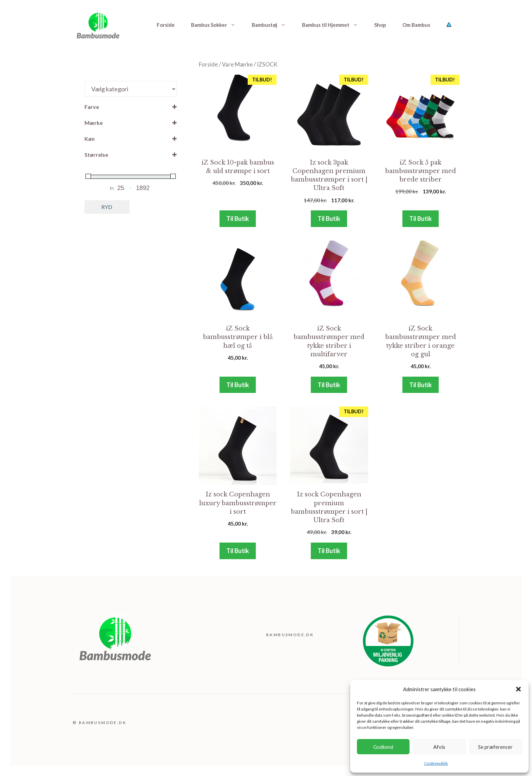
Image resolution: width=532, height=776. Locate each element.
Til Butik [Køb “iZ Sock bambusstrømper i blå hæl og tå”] (238, 385)
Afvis (439, 747)
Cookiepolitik (436, 763)
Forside (166, 25)
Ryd (107, 207)
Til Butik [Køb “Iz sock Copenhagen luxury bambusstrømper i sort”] (238, 551)
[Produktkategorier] (131, 89)
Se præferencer (495, 747)
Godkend (383, 747)
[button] (518, 689)
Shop (380, 25)
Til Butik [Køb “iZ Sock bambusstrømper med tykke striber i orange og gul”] (421, 385)
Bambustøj (273, 25)
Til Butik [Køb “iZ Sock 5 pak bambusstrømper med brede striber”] (421, 219)
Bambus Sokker (217, 25)
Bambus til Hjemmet (334, 25)
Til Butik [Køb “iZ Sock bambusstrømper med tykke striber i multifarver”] (329, 385)
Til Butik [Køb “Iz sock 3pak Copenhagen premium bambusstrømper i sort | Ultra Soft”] (329, 219)
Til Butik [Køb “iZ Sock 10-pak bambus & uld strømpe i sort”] (238, 219)
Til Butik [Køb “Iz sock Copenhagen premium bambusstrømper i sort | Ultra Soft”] (329, 551)
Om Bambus (416, 25)
